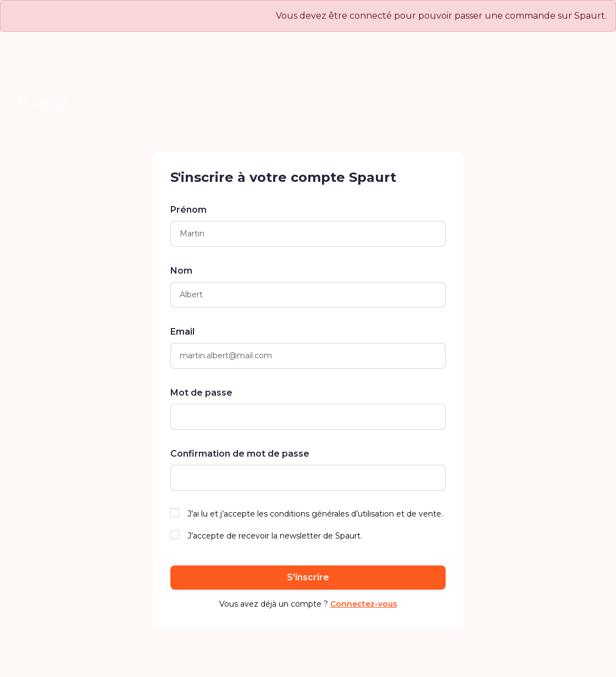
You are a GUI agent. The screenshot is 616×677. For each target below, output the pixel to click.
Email (182, 332)
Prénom (188, 210)
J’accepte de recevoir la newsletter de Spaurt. (275, 536)
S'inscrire (308, 577)
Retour (44, 103)
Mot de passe (201, 393)
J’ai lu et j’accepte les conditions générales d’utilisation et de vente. (315, 514)
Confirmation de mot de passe (240, 454)
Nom (181, 271)
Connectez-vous (364, 604)
